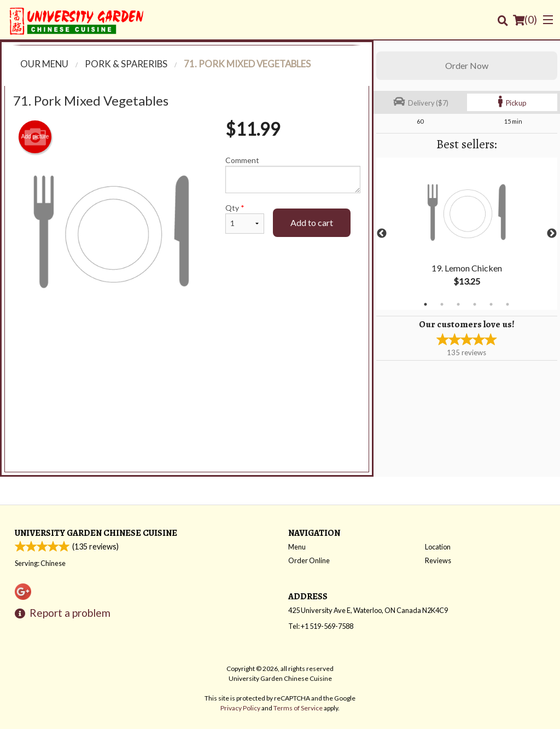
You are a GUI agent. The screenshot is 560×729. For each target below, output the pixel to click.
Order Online (309, 560)
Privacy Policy (240, 708)
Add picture (35, 137)
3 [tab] (458, 304)
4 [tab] (475, 304)
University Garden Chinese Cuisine (96, 533)
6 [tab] (507, 304)
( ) (525, 20)
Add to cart (312, 222)
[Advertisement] (187, 365)
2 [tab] (442, 304)
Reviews (438, 560)
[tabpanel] (467, 234)
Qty (245, 218)
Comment (293, 174)
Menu (297, 547)
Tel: (321, 626)
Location (438, 547)
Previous (382, 234)
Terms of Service (298, 708)
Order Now (467, 65)
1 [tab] (425, 304)
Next (552, 234)
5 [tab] (491, 304)
